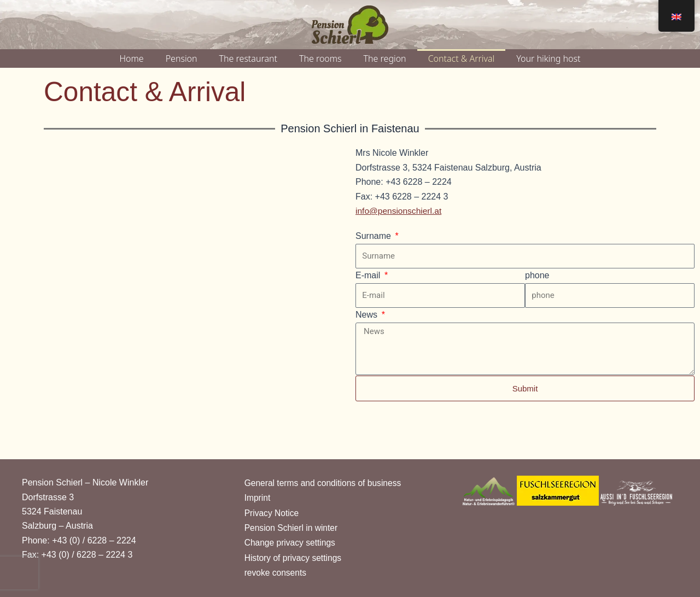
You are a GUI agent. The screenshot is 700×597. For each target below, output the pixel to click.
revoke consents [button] (276, 573)
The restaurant (248, 58)
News (367, 315)
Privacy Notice (272, 511)
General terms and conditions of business (325, 481)
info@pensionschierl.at (400, 211)
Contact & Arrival (462, 58)
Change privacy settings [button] (291, 542)
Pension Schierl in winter (292, 527)
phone (537, 275)
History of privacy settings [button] (294, 557)
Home (132, 58)
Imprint (258, 496)
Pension (182, 58)
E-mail (369, 275)
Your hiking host (548, 58)
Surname (374, 236)
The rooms (320, 58)
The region (385, 58)
